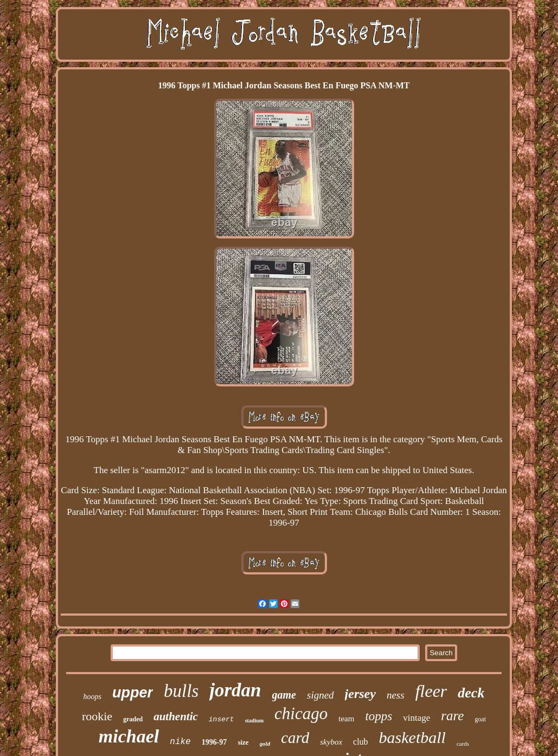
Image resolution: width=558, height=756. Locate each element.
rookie (97, 716)
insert (222, 719)
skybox (331, 742)
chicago (301, 713)
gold (265, 744)
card (295, 738)
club (361, 742)
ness (396, 695)
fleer (431, 691)
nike (180, 742)
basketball (412, 737)
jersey (360, 694)
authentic (176, 716)
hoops (92, 697)
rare (452, 716)
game (284, 695)
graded (133, 719)
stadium (254, 721)
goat (480, 719)
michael (129, 736)
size (243, 742)
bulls (181, 691)
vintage (416, 718)
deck (471, 693)
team (346, 719)
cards (463, 744)
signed (320, 695)
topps (379, 716)
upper (133, 693)
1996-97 (214, 742)
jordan (235, 690)
